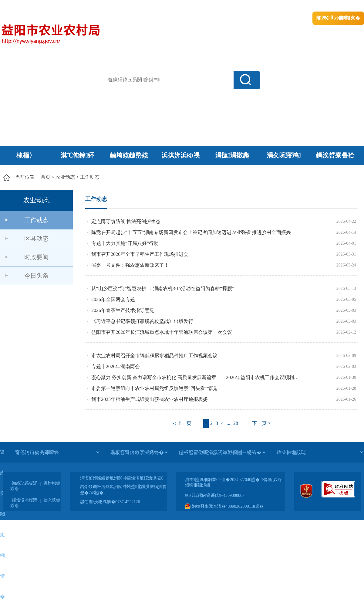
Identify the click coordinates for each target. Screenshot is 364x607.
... (228, 423)
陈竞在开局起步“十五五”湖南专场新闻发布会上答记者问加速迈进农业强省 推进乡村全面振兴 (191, 232)
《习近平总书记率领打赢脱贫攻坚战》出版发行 (142, 321)
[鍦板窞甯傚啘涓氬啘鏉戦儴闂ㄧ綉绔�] (222, 452)
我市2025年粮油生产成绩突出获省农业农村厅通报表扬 (150, 399)
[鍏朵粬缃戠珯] (320, 452)
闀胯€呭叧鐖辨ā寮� (338, 18)
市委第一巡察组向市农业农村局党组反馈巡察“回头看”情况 (154, 388)
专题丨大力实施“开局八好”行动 (125, 243)
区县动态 (36, 239)
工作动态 (90, 177)
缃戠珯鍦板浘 (25, 483)
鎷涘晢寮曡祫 (335, 155)
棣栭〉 (26, 155)
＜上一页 (182, 423)
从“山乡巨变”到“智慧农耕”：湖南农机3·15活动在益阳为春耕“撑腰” (163, 288)
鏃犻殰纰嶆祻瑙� (345, 6)
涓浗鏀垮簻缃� (17, 6)
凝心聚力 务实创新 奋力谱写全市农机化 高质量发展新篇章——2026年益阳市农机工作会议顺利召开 (197, 377)
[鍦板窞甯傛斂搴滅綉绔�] (139, 452)
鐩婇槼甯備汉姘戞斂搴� (128, 6)
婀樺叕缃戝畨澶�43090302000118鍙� (224, 506)
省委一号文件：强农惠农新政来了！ (130, 265)
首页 (45, 177)
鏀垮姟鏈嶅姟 (129, 155)
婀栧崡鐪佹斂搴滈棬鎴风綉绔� (69, 6)
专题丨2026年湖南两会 (116, 366)
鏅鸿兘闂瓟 (311, 6)
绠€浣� (286, 6)
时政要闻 (36, 257)
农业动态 (65, 177)
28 (236, 423)
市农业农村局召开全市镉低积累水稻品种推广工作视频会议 (154, 356)
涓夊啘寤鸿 (284, 155)
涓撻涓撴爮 (232, 155)
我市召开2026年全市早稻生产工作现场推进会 (140, 254)
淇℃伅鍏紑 (78, 155)
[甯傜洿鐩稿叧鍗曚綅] (57, 452)
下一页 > (261, 423)
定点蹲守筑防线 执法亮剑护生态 (126, 221)
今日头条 (36, 276)
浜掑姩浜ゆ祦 (181, 155)
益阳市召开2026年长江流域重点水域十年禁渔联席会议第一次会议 (162, 332)
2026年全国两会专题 (113, 299)
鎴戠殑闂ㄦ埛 (260, 6)
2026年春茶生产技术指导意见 (123, 310)
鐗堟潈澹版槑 (25, 500)
